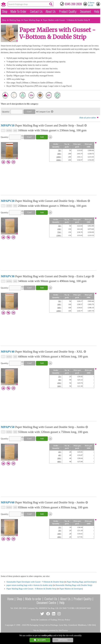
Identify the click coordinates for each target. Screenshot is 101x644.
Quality (68, 11)
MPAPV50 (8, 427)
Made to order (33, 599)
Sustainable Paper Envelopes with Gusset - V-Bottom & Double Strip (35, 582)
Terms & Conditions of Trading (44, 620)
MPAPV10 (8, 125)
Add (42, 137)
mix (3, 130)
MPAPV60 (8, 502)
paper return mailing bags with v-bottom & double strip (29, 585)
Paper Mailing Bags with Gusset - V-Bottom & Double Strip (31, 589)
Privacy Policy (64, 620)
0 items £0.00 (91, 4)
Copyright (9, 625)
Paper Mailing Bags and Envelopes (81, 582)
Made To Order (18, 11)
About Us (51, 11)
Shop (5, 11)
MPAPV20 (8, 201)
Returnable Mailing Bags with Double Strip (73, 585)
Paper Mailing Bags (32, 20)
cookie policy (47, 635)
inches (9, 130)
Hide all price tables (88, 118)
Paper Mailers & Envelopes (71, 589)
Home (10, 599)
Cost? (29, 112)
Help (97, 11)
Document (86, 11)
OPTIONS (63, 640)
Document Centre (46, 602)
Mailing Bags (15, 20)
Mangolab (44, 630)
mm (15, 130)
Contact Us (36, 11)
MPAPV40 (8, 352)
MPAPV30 (8, 276)
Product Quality (83, 599)
